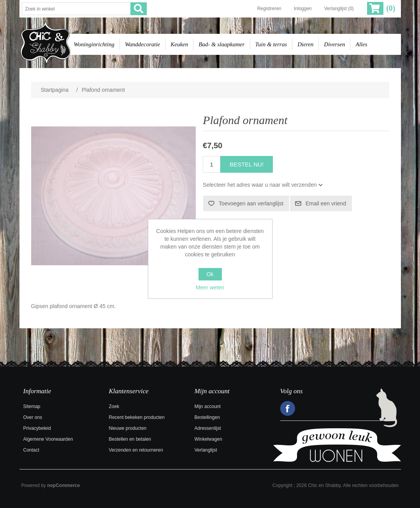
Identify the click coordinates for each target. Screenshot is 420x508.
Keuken (179, 44)
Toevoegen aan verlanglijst (251, 203)
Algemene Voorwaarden (48, 439)
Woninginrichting (94, 44)
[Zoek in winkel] (76, 9)
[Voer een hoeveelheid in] (212, 164)
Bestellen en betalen (130, 439)
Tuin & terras (271, 44)
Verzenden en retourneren (136, 450)
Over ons (33, 417)
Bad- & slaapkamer (221, 44)
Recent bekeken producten (137, 417)
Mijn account (208, 406)
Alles (361, 44)
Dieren (305, 44)
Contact (31, 450)
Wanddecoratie (142, 44)
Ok (210, 274)
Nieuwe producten (128, 428)
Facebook (288, 408)
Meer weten (210, 287)
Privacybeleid (37, 428)
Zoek (114, 406)
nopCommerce (63, 485)
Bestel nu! (247, 164)
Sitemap (32, 406)
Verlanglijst (206, 450)
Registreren (269, 9)
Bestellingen (207, 417)
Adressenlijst (208, 428)
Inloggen (303, 9)
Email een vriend (326, 203)
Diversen (334, 44)
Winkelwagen (208, 439)
